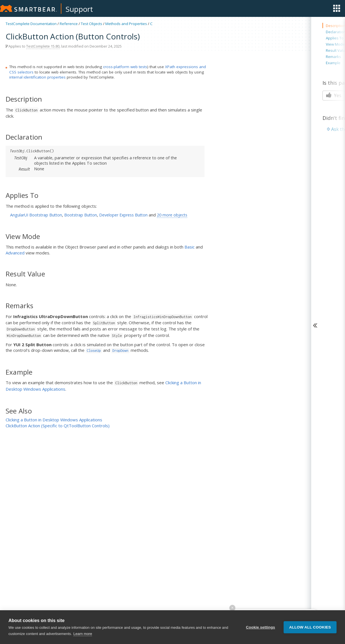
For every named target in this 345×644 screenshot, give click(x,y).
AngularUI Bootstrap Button (36, 215)
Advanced (15, 253)
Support (79, 9)
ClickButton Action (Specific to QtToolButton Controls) (58, 426)
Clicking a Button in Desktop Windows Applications (54, 420)
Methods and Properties (126, 24)
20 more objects (172, 215)
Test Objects (92, 24)
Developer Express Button (123, 215)
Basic (190, 247)
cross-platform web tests (125, 67)
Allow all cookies (310, 627)
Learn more (83, 634)
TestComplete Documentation (31, 24)
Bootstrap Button (81, 215)
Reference (69, 24)
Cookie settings (261, 627)
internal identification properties (37, 77)
